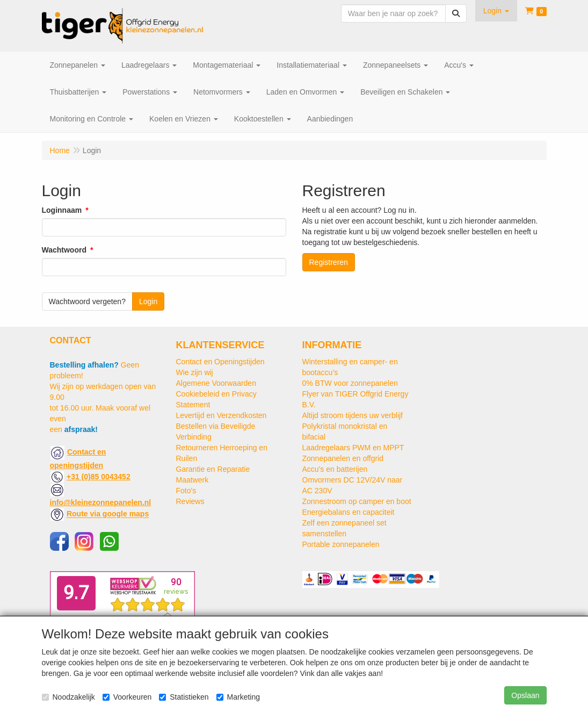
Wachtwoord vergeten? (87, 301)
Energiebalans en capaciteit (349, 512)
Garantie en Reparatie (213, 469)
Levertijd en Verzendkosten (222, 415)
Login (148, 301)
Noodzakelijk (68, 697)
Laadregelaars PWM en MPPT (353, 448)
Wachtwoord (64, 250)
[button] (496, 11)
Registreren (329, 262)
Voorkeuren (127, 697)
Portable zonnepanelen (341, 544)
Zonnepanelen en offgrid (343, 458)
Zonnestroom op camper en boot (357, 501)
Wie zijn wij (195, 372)
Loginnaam (62, 210)
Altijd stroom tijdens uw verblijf (353, 415)
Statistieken (184, 697)
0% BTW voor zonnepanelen (350, 383)
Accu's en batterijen (335, 469)
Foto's (186, 491)
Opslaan (525, 695)
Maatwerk (193, 480)
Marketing (238, 697)
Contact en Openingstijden (220, 362)
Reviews (190, 501)
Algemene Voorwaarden (216, 383)
